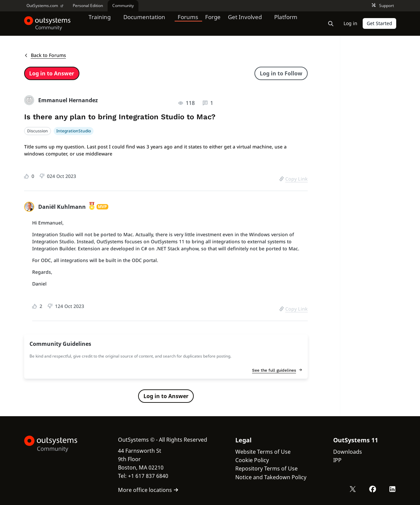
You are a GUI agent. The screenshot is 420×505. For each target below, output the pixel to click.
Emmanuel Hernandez (68, 100)
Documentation (146, 23)
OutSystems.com (45, 6)
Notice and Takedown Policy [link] (271, 477)
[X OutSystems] (354, 489)
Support (383, 6)
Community (123, 6)
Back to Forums (45, 55)
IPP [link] (337, 460)
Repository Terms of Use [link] (266, 468)
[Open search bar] (331, 23)
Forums (191, 23)
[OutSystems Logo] (58, 444)
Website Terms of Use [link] (263, 452)
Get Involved (247, 23)
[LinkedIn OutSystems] (393, 489)
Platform (289, 23)
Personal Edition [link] (88, 6)
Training (100, 23)
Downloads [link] (348, 452)
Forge (216, 23)
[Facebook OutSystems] (373, 489)
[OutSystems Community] (47, 23)
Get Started (379, 23)
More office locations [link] (148, 490)
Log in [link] (350, 23)
